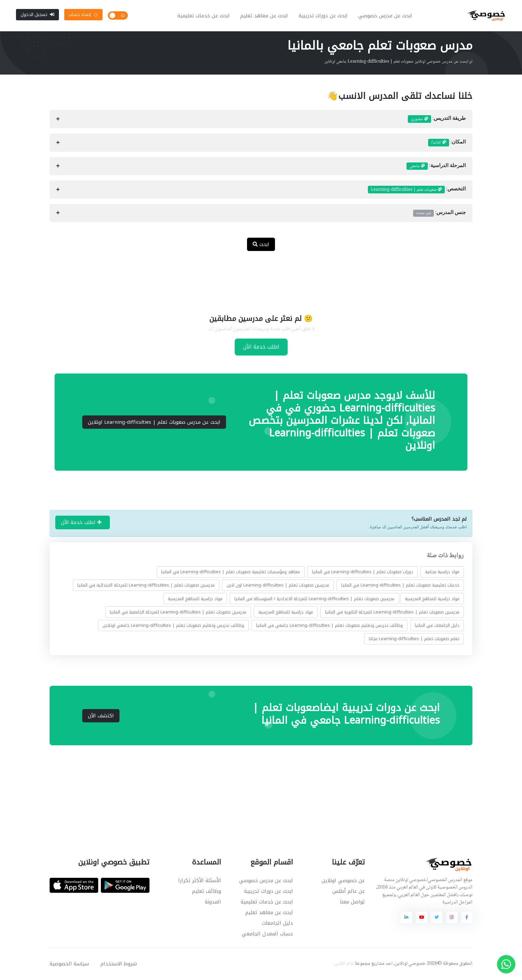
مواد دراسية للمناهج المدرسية (432, 599)
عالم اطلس (344, 964)
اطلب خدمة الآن (261, 347)
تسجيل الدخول (37, 15)
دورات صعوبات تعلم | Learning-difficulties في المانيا (363, 572)
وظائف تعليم (207, 892)
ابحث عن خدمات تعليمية (204, 16)
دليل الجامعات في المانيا (437, 626)
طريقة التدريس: (437, 120)
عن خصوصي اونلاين (343, 881)
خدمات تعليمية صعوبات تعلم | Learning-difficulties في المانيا (400, 586)
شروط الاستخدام (119, 964)
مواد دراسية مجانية (442, 572)
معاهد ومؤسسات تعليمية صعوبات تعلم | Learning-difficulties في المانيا (231, 572)
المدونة (213, 902)
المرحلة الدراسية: (436, 167)
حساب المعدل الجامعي (267, 934)
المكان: (447, 143)
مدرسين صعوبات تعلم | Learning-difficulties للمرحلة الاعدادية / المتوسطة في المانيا (314, 599)
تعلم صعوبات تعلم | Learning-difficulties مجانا (414, 639)
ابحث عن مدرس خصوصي (386, 16)
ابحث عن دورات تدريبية (323, 16)
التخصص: (417, 190)
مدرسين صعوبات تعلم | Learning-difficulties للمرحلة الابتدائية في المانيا (146, 586)
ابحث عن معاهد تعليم (264, 16)
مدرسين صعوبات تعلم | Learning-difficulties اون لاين (278, 586)
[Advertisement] (256, 279)
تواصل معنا (352, 902)
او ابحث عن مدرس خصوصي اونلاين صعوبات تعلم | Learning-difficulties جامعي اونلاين (398, 62)
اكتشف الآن (101, 716)
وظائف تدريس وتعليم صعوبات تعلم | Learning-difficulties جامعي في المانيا (329, 626)
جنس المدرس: (439, 214)
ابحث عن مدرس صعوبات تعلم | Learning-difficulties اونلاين (154, 423)
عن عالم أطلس (349, 892)
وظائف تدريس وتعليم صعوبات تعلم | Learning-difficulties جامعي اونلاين (173, 626)
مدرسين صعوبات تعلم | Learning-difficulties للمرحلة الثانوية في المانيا (392, 612)
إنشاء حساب (83, 15)
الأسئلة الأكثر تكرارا (200, 881)
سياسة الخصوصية (69, 964)
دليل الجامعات (277, 924)
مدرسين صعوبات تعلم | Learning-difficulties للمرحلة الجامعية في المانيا (178, 612)
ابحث (261, 245)
